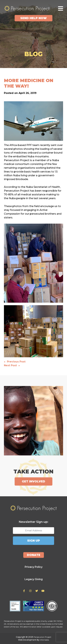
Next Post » (12, 365)
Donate (34, 555)
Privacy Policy (34, 567)
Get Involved (33, 481)
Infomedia (44, 640)
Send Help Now (33, 18)
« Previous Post (15, 362)
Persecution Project (27, 8)
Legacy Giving (34, 579)
